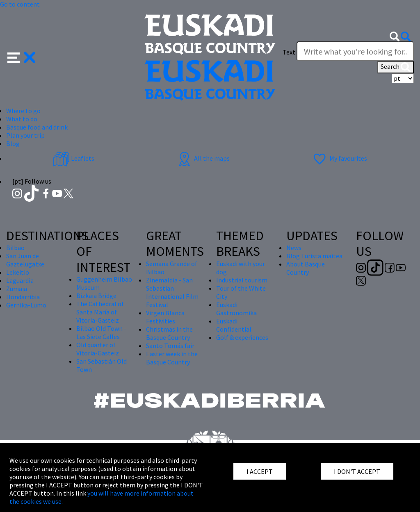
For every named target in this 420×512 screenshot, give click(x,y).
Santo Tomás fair (170, 346)
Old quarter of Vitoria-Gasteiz (98, 349)
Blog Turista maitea (314, 256)
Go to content (20, 4)
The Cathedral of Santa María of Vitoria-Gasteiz (100, 312)
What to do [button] (22, 119)
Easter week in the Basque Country (172, 358)
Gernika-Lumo (26, 305)
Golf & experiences (242, 337)
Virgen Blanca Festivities (165, 317)
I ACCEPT (260, 471)
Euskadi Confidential (234, 325)
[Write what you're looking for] (355, 51)
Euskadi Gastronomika (236, 309)
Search (396, 67)
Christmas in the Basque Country (169, 333)
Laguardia (20, 280)
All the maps (203, 158)
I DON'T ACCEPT (357, 471)
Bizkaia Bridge (96, 296)
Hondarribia (23, 297)
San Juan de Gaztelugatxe (25, 260)
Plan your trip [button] (25, 135)
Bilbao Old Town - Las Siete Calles (101, 332)
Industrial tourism (242, 280)
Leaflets (74, 158)
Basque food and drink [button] (37, 127)
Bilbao (15, 248)
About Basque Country (306, 268)
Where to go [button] (23, 111)
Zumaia (17, 289)
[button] (22, 57)
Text (289, 52)
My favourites (339, 158)
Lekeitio (18, 272)
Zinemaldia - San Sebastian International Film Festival (172, 292)
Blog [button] (13, 143)
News (294, 248)
